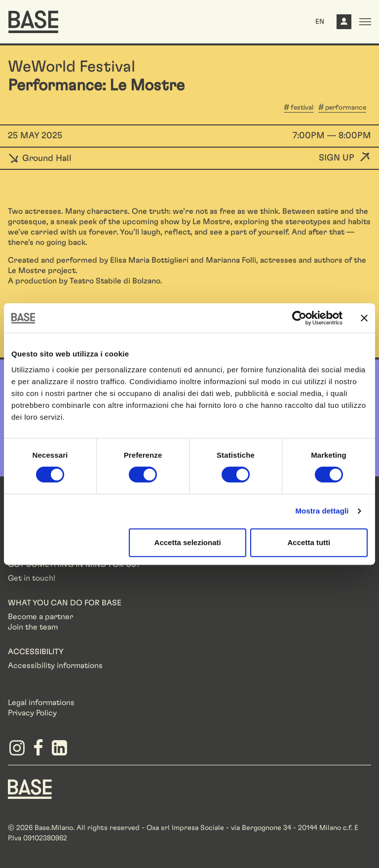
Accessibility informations (55, 666)
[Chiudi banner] (364, 318)
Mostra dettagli (322, 511)
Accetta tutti (309, 542)
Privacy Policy (32, 713)
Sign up (337, 158)
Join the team (33, 627)
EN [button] (320, 22)
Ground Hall (40, 158)
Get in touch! (32, 578)
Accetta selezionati (188, 542)
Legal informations (41, 703)
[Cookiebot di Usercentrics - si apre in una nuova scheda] (299, 318)
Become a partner (40, 617)
